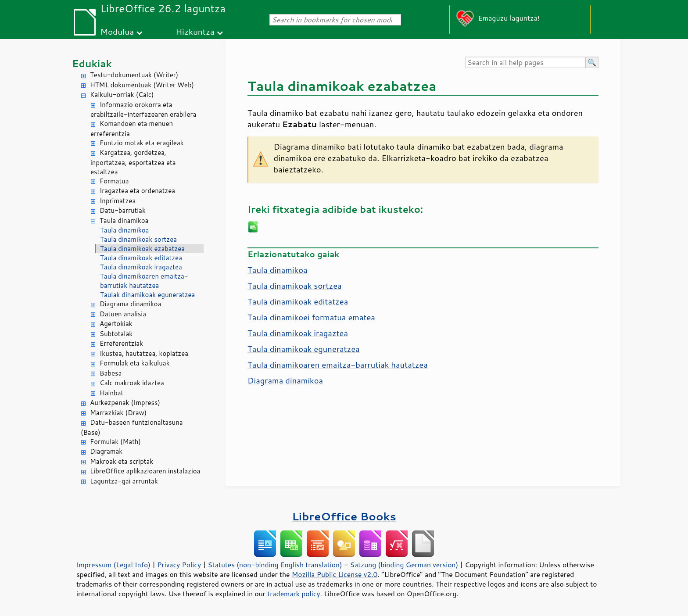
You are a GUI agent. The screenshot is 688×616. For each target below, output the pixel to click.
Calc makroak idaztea (132, 383)
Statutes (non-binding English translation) (275, 565)
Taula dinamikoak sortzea (138, 239)
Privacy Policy (179, 565)
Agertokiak (116, 324)
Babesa (111, 373)
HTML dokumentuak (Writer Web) (142, 85)
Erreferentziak (121, 343)
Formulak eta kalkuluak (135, 363)
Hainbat (111, 393)
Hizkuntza (195, 31)
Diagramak (106, 451)
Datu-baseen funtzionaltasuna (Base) (132, 427)
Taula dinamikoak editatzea (141, 258)
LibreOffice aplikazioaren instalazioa (145, 471)
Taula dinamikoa (124, 220)
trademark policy (294, 594)
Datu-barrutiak (123, 210)
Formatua (114, 181)
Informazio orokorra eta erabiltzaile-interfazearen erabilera (143, 110)
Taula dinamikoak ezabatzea (142, 249)
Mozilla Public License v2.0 (335, 574)
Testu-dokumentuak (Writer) (134, 75)
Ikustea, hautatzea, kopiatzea (144, 353)
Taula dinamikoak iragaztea (141, 267)
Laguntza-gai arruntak (124, 481)
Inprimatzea (118, 201)
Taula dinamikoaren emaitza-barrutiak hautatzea (144, 281)
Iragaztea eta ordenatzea (137, 191)
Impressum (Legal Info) (113, 565)
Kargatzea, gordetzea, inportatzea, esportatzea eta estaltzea (133, 162)
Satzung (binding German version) (404, 565)
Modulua (117, 31)
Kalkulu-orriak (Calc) (122, 95)
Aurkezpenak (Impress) (125, 403)
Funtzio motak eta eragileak (142, 143)
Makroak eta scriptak (122, 461)
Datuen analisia (123, 314)
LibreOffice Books (344, 516)
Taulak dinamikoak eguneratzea (147, 295)
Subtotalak (116, 334)
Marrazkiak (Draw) (118, 413)
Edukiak (92, 63)
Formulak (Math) (115, 442)
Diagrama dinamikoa (130, 304)
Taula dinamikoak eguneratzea (304, 349)
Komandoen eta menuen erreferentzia (132, 129)
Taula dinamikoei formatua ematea (311, 317)
